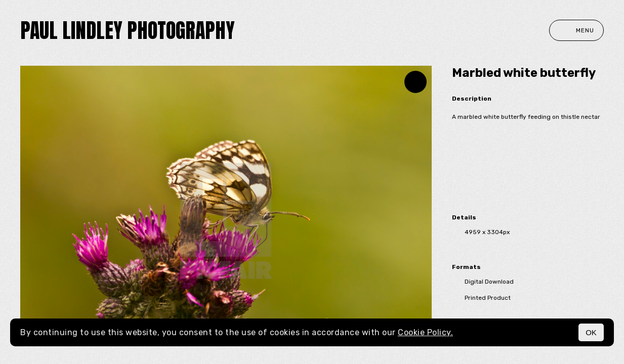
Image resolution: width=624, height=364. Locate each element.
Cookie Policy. (425, 332)
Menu (576, 30)
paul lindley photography (128, 30)
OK (591, 332)
